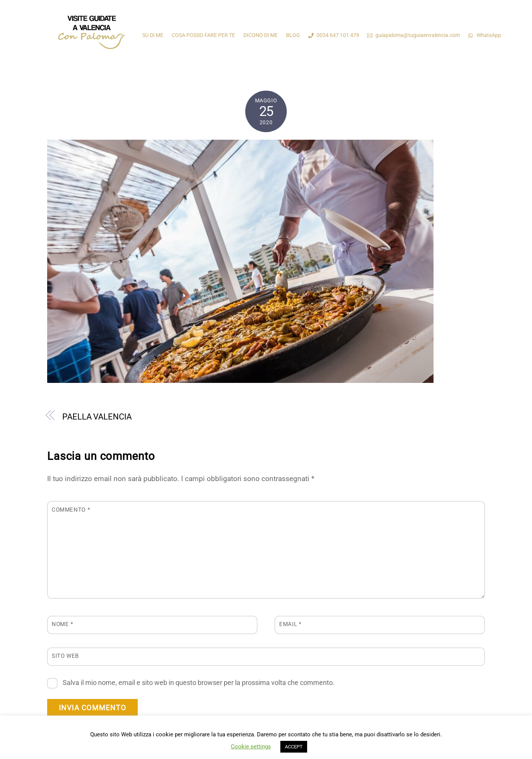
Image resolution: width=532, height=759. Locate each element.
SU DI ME (153, 35)
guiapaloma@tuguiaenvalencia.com (414, 35)
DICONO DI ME (261, 35)
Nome (62, 624)
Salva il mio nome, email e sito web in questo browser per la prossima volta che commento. (199, 683)
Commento (71, 510)
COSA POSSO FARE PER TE (203, 35)
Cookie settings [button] (251, 747)
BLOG (293, 35)
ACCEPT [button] (294, 747)
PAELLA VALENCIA (97, 417)
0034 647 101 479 (334, 35)
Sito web (65, 656)
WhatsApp (485, 35)
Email (290, 624)
